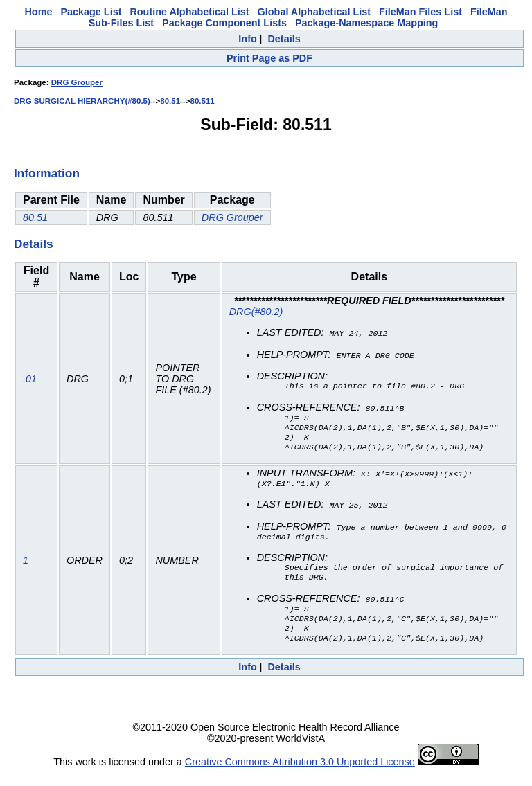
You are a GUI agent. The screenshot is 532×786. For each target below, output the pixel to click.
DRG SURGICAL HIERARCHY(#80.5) (82, 101)
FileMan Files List (420, 12)
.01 (30, 381)
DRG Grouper (77, 82)
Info (247, 39)
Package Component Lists (224, 23)
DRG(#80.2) (256, 312)
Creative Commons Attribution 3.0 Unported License (300, 775)
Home (38, 12)
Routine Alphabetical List (189, 12)
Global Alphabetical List (314, 12)
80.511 (203, 101)
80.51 (170, 101)
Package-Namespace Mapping (366, 23)
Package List (91, 12)
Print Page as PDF (269, 58)
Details (284, 39)
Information (47, 173)
